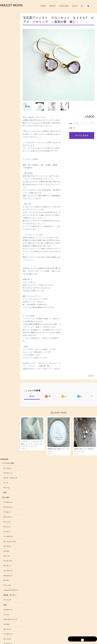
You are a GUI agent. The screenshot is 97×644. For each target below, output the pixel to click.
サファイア (7, 157)
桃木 (5, 266)
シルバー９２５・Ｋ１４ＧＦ (10, 473)
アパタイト (7, 67)
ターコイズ (7, 196)
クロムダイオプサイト (10, 146)
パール (6, 237)
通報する (91, 373)
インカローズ (8, 91)
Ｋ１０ (6, 479)
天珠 (5, 215)
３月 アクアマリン (10, 383)
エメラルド (7, 101)
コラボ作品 (6, 518)
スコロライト (8, 166)
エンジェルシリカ (9, 96)
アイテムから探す (8, 18)
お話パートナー (7, 524)
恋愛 (5, 320)
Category (64, 6)
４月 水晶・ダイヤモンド (10, 389)
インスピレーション (10, 364)
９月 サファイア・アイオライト (10, 425)
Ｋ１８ (6, 484)
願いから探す (6, 315)
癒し (5, 344)
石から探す (6, 52)
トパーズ (6, 220)
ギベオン (6, 135)
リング (6, 37)
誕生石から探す (7, 369)
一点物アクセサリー (9, 457)
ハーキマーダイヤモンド (10, 231)
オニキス (6, 106)
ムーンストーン (9, 256)
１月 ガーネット (9, 374)
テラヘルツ (7, 210)
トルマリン (7, 225)
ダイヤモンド (8, 201)
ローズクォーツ (9, 291)
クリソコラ (7, 140)
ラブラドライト (9, 281)
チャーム (6, 42)
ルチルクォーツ (9, 276)
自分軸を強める (9, 339)
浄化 (5, 325)
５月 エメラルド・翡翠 (10, 397)
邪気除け (6, 330)
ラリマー (6, 305)
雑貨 (3, 504)
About (53, 6)
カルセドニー (8, 130)
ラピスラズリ (8, 286)
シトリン (6, 171)
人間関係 (6, 354)
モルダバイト (8, 271)
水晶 (5, 161)
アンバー (6, 310)
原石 (5, 47)
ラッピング (6, 493)
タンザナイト (8, 205)
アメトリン (7, 81)
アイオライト (8, 57)
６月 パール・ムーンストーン (10, 404)
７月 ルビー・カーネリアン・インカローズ (10, 412)
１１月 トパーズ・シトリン (10, 441)
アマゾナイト (8, 72)
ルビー (6, 300)
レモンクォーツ (9, 295)
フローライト (8, 247)
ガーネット (7, 120)
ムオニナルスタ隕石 (10, 261)
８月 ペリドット (9, 419)
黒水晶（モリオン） (10, 152)
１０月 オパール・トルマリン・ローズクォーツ (10, 433)
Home (43, 6)
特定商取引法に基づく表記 (10, 573)
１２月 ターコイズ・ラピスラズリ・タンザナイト (10, 449)
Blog (75, 6)
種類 (71, 121)
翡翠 (5, 242)
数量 (71, 125)
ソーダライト (8, 191)
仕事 (5, 349)
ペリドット (7, 252)
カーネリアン (8, 115)
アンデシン (7, 86)
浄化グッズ (6, 498)
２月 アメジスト (9, 379)
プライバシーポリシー (69, 634)
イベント (5, 514)
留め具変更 (6, 488)
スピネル (6, 181)
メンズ (4, 462)
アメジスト (7, 76)
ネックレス (7, 23)
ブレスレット (8, 28)
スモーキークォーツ (10, 176)
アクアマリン (8, 62)
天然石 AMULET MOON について (8, 565)
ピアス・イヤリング (10, 32)
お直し (4, 508)
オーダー (5, 467)
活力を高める (8, 335)
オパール (6, 110)
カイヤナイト (8, 125)
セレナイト (7, 186)
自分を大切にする (9, 359)
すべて (34, 394)
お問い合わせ (7, 579)
